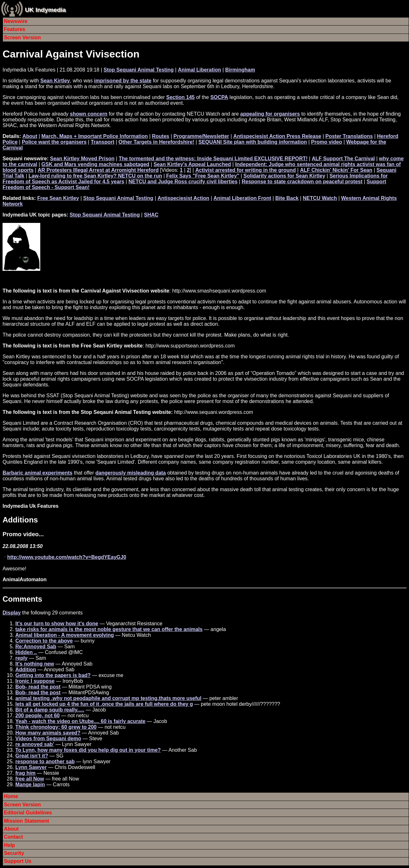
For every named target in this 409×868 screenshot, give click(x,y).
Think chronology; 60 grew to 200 (56, 727)
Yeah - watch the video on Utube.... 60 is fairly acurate (80, 721)
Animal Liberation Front (242, 198)
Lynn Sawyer (31, 767)
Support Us (18, 861)
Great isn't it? (32, 756)
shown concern (89, 114)
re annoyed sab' (35, 744)
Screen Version (22, 38)
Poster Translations (349, 136)
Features (15, 29)
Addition (26, 670)
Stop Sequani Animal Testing (139, 70)
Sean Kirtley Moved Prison (82, 159)
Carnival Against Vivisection (71, 54)
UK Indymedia (45, 10)
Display (12, 613)
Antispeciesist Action (183, 198)
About (30, 136)
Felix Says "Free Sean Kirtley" (203, 176)
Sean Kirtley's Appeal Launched (192, 164)
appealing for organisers (270, 114)
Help (9, 845)
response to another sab (45, 761)
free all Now (30, 779)
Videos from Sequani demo (48, 739)
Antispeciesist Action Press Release (277, 136)
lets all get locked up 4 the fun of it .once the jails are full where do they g (104, 704)
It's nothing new (35, 664)
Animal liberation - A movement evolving (65, 635)
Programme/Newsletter (201, 136)
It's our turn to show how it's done (57, 624)
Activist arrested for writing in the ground (246, 170)
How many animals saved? (48, 733)
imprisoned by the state (123, 81)
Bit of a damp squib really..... (50, 710)
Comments (22, 599)
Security (14, 853)
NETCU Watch (320, 198)
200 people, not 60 (38, 716)
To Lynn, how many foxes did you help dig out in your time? (88, 750)
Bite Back (287, 198)
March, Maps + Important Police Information (95, 136)
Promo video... (23, 534)
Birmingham (240, 70)
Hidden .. (26, 652)
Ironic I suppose (35, 681)
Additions (20, 520)
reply (21, 658)
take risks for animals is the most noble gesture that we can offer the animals (109, 629)
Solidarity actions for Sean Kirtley (284, 176)
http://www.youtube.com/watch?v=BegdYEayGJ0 (66, 557)
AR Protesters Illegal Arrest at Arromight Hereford (98, 170)
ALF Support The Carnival (343, 159)
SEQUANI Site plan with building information (253, 142)
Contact (13, 837)
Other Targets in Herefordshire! (156, 142)
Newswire (16, 21)
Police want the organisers (54, 142)
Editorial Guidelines (28, 813)
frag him (25, 773)
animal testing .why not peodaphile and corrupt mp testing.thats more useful (108, 698)
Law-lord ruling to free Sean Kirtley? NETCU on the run (95, 176)
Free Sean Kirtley (58, 198)
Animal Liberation (200, 70)
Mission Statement (26, 821)
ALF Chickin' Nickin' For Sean (336, 170)
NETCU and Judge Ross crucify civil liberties (183, 182)
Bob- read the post (38, 687)
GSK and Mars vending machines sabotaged (96, 164)
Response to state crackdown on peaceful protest (302, 182)
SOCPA (219, 97)
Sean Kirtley (55, 81)
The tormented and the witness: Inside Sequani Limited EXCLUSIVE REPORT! (213, 159)
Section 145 (180, 97)
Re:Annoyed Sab (36, 647)
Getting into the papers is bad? (53, 675)
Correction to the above (44, 641)
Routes (160, 136)
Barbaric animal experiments (38, 473)
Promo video (327, 142)
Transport (103, 142)
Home (11, 796)
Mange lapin (30, 784)
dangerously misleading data (131, 473)
